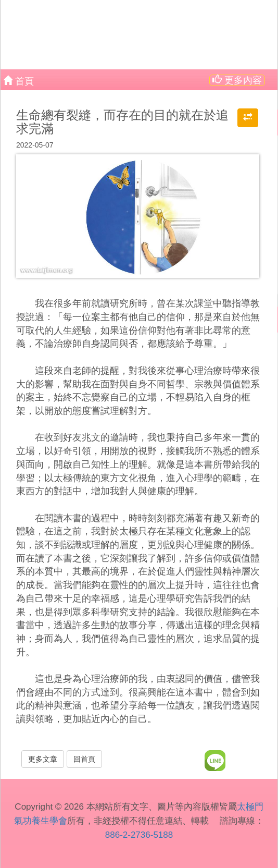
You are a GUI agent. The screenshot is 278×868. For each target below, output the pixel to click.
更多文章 (43, 759)
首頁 (18, 80)
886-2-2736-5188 (139, 835)
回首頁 (84, 759)
